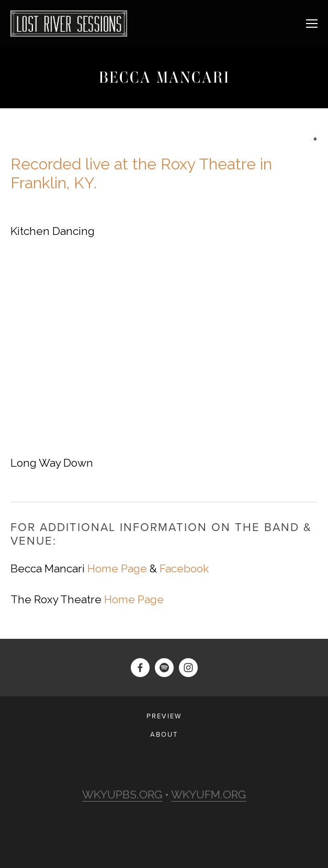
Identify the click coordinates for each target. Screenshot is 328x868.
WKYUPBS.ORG (122, 794)
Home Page (117, 568)
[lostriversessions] (164, 668)
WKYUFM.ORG (208, 794)
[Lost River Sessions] (188, 668)
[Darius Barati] (140, 668)
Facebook (184, 568)
